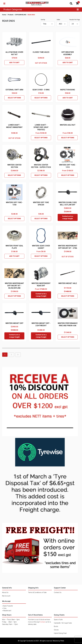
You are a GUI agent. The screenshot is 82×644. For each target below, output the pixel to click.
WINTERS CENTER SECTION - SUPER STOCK (41, 166)
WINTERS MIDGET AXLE (68, 283)
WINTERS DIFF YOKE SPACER (41, 204)
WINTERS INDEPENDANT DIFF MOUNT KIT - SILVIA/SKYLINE (14, 286)
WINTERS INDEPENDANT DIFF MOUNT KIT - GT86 (68, 247)
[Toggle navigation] (4, 4)
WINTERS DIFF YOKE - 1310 (68, 166)
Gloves (56, 630)
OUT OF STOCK (41, 63)
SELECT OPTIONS (14, 98)
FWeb (62, 641)
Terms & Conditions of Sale (37, 592)
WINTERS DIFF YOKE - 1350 (14, 204)
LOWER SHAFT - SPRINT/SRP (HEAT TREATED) (41, 127)
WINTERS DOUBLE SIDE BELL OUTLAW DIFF (68, 204)
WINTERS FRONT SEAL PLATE (14, 247)
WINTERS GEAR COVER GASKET (41, 247)
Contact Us (58, 592)
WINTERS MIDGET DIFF (14, 323)
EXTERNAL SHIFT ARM (14, 90)
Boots (56, 626)
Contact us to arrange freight (68, 217)
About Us (5, 592)
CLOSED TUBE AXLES (41, 52)
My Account (6, 596)
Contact (43, 622)
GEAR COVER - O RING (41, 90)
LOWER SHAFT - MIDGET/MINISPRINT (14, 126)
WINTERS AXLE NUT (68, 125)
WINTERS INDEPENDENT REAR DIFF (41, 284)
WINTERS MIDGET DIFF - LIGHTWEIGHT (41, 324)
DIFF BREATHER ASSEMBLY (68, 53)
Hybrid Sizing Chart (60, 633)
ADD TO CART (14, 63)
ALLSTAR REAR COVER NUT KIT (14, 53)
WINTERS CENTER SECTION (14, 166)
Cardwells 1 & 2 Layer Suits (63, 623)
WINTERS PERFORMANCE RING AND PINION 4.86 (68, 324)
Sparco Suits (58, 620)
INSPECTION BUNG (68, 90)
